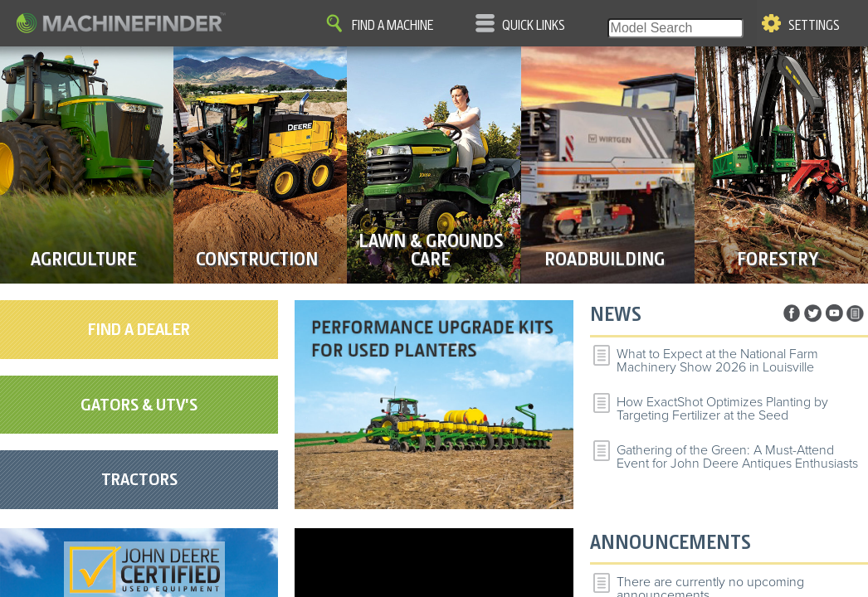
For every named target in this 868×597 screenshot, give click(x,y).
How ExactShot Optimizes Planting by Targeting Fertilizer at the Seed (722, 409)
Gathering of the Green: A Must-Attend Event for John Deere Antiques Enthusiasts (737, 457)
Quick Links (534, 26)
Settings (814, 26)
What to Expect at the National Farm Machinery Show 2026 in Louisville (717, 361)
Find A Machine (393, 26)
